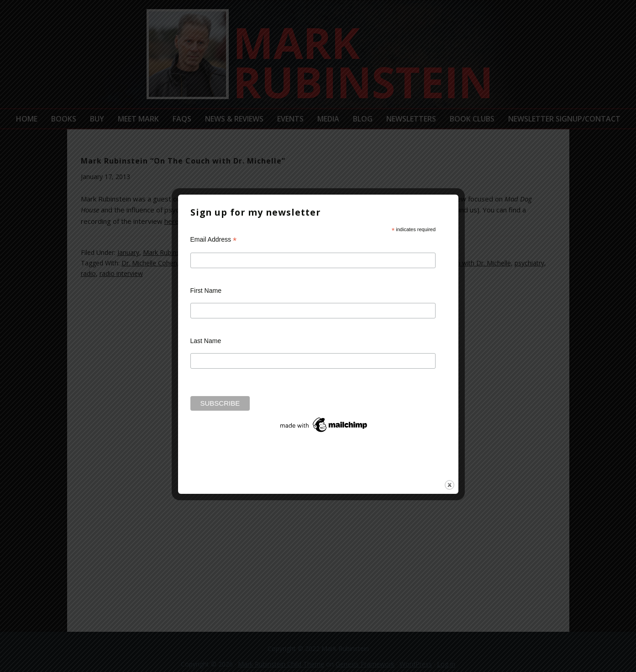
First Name (206, 291)
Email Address (214, 240)
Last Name (206, 341)
